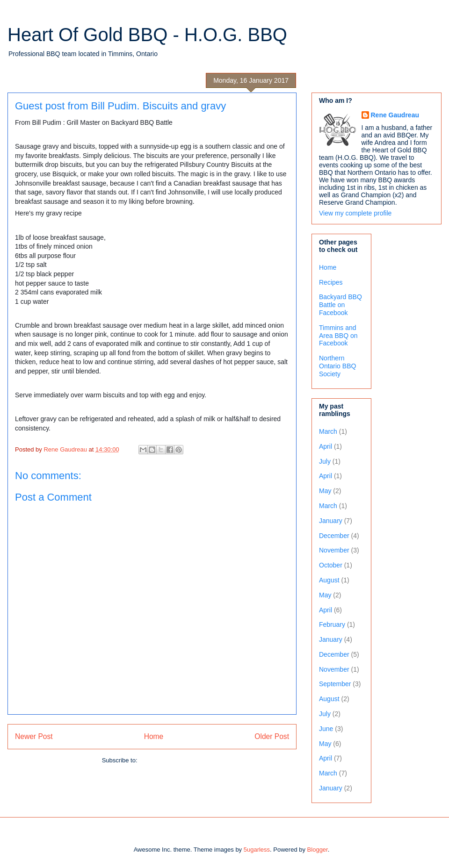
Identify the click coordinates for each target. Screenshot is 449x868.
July (325, 461)
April (326, 446)
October (331, 565)
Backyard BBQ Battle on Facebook (340, 305)
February (332, 624)
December (334, 536)
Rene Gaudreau (395, 115)
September (335, 684)
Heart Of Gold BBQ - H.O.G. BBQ (147, 35)
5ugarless (257, 850)
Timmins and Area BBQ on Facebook (338, 336)
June (326, 729)
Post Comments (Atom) (170, 760)
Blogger (318, 850)
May (325, 491)
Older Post (272, 736)
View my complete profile (355, 213)
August (329, 580)
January (331, 521)
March (328, 431)
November (334, 550)
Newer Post (34, 736)
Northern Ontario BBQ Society (337, 366)
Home (154, 736)
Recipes (331, 282)
